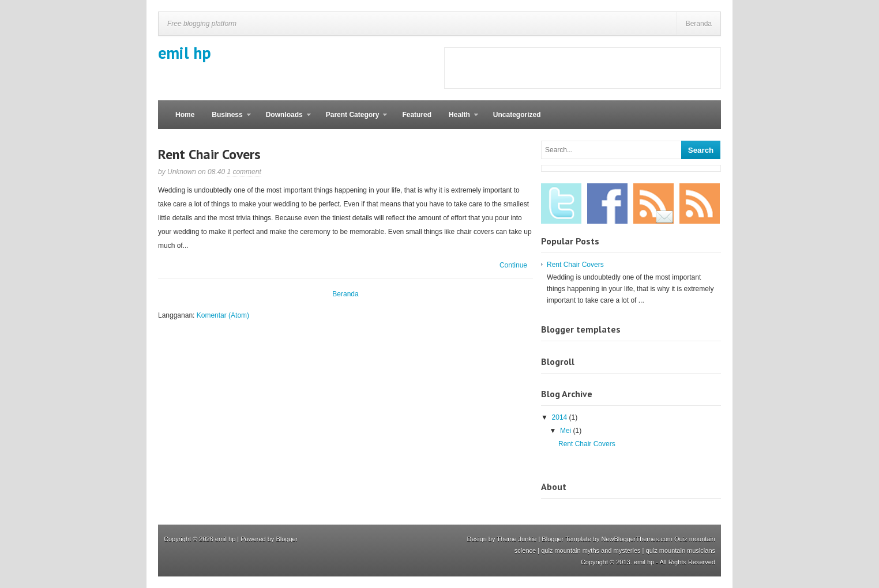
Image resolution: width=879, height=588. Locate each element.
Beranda (699, 24)
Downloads (284, 120)
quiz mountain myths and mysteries (591, 551)
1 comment (244, 172)
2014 (561, 417)
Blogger (287, 539)
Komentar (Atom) (223, 315)
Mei (567, 431)
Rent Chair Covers (209, 154)
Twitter (561, 203)
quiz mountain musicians (681, 551)
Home (185, 115)
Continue (513, 265)
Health (459, 120)
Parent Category (352, 120)
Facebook (607, 203)
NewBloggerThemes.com (637, 539)
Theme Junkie (516, 539)
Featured (417, 115)
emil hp (185, 53)
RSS (700, 203)
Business (227, 120)
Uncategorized (517, 115)
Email (653, 203)
